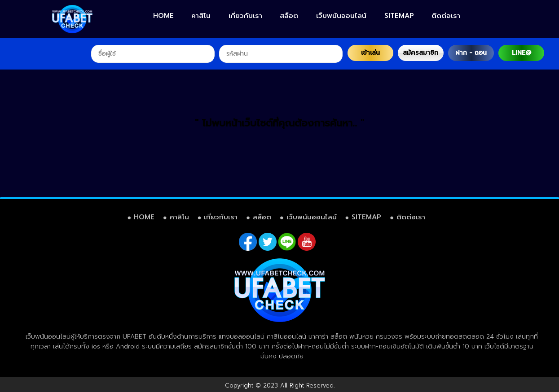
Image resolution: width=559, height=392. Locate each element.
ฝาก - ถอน (471, 53)
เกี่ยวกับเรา (245, 16)
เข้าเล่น (370, 53)
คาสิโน (201, 16)
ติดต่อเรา (446, 16)
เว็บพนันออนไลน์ (341, 16)
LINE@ (522, 53)
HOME (163, 16)
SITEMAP (399, 16)
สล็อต (289, 16)
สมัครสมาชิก (420, 53)
